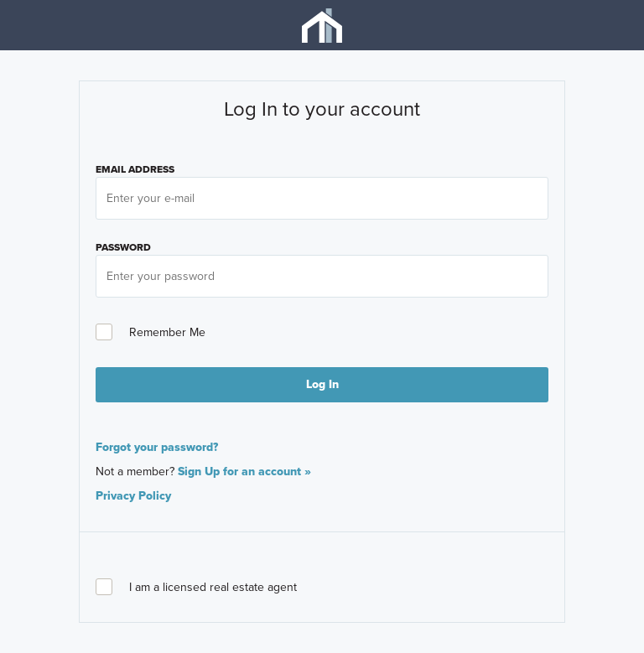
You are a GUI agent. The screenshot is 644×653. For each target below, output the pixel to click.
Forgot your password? (157, 447)
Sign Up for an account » (244, 472)
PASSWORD (123, 247)
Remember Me (151, 332)
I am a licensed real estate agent (196, 587)
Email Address (135, 169)
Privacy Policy (133, 496)
